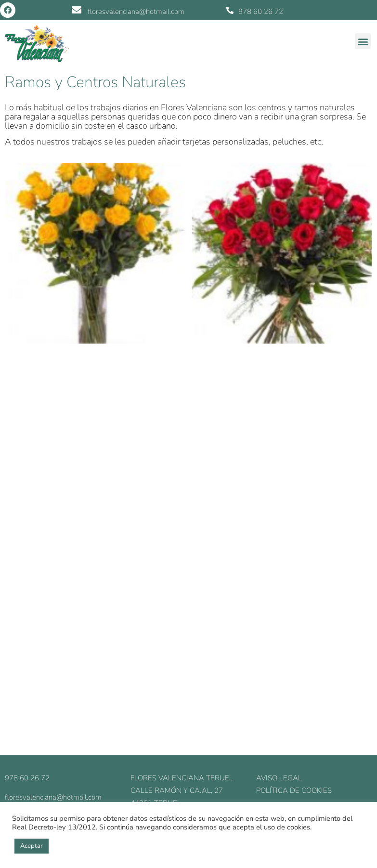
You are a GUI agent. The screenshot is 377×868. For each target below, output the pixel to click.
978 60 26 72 (261, 12)
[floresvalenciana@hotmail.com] (77, 10)
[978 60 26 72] (230, 10)
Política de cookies (294, 790)
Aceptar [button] (32, 846)
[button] (363, 41)
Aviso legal (279, 778)
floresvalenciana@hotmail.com (136, 12)
